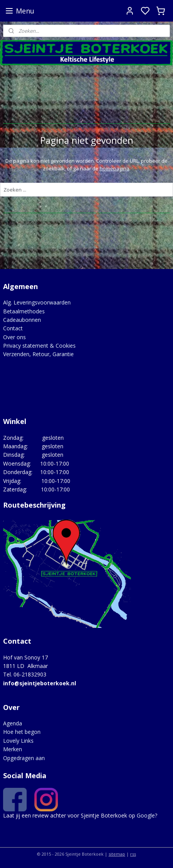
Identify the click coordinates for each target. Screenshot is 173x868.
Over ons (14, 337)
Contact (13, 328)
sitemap (117, 854)
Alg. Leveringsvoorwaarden (37, 302)
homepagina (114, 169)
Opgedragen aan (24, 758)
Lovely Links (18, 741)
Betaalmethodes (24, 311)
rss (133, 854)
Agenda (13, 723)
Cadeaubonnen (22, 320)
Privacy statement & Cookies (39, 346)
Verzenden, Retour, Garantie (38, 354)
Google (146, 815)
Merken (13, 749)
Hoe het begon (22, 732)
